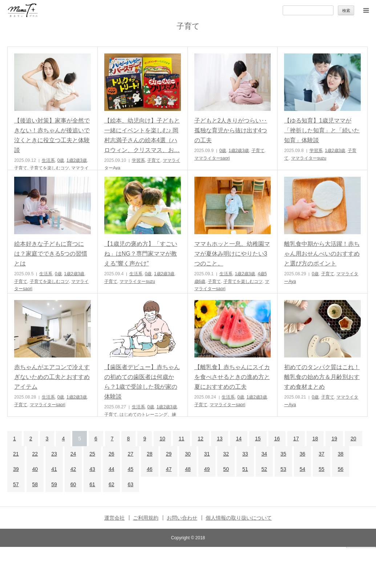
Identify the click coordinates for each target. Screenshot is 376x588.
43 (92, 469)
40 (35, 469)
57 (16, 484)
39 (16, 469)
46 (150, 469)
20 (353, 439)
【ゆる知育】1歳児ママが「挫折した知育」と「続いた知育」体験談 (322, 130)
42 (73, 469)
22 (35, 454)
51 (245, 469)
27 (130, 454)
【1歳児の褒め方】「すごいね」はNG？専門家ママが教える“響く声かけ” (141, 254)
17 (296, 439)
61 (92, 484)
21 (16, 454)
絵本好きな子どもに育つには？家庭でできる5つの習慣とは (51, 254)
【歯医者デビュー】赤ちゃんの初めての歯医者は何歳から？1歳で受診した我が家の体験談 (142, 382)
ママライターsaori (212, 158)
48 (188, 469)
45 (130, 469)
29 (169, 454)
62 (112, 484)
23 (54, 454)
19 (334, 439)
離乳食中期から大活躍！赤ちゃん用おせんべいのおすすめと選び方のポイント (322, 254)
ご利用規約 (146, 518)
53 (283, 469)
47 (169, 469)
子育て (21, 168)
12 (201, 439)
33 (245, 454)
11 (182, 439)
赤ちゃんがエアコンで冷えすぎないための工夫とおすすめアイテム (52, 377)
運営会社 (114, 518)
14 (239, 439)
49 (207, 469)
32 (226, 454)
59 (54, 484)
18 (315, 439)
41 (54, 469)
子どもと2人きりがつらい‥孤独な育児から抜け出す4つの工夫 (231, 130)
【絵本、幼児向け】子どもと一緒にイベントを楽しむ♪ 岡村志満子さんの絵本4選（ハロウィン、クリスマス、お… (142, 135)
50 (226, 469)
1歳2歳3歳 (77, 160)
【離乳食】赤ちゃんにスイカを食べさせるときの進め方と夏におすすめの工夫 (232, 377)
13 (220, 439)
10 (162, 439)
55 (322, 469)
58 (35, 484)
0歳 (61, 160)
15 (258, 439)
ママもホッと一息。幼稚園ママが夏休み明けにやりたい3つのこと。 (232, 254)
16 (277, 439)
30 (188, 454)
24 (73, 454)
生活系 (48, 160)
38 (341, 454)
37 (322, 454)
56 (341, 469)
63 (130, 484)
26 (112, 454)
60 (73, 484)
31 (207, 454)
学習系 (138, 160)
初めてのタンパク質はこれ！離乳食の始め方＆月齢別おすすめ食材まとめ (322, 377)
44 (112, 469)
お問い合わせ (182, 518)
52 (264, 469)
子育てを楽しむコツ (49, 168)
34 (264, 454)
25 (92, 454)
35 (283, 454)
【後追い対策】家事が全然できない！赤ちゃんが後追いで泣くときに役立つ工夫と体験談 (52, 135)
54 (303, 469)
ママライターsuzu (309, 158)
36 (303, 454)
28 (150, 454)
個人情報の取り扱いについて (239, 518)
